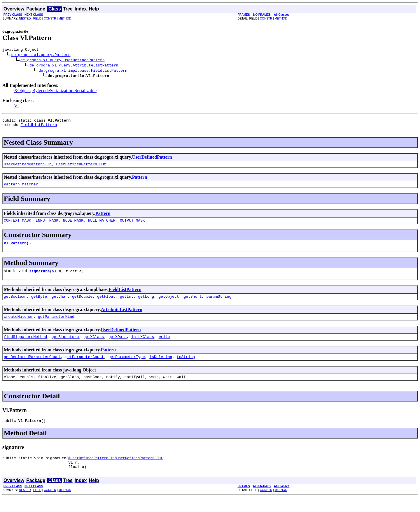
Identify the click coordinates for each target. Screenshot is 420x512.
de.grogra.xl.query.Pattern (41, 55)
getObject (169, 304)
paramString (219, 304)
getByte (39, 304)
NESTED (25, 19)
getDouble (82, 304)
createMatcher (19, 325)
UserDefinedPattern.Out (81, 167)
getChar (60, 304)
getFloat (106, 304)
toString (186, 367)
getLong (146, 304)
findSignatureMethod (25, 346)
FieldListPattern (39, 127)
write (164, 346)
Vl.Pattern (15, 249)
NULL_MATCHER (102, 225)
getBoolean (15, 304)
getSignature (65, 346)
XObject (22, 91)
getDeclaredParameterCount (32, 367)
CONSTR (50, 19)
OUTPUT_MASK (132, 225)
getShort (192, 304)
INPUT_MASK (47, 225)
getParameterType (127, 367)
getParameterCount (85, 367)
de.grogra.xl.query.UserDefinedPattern (63, 61)
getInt (127, 304)
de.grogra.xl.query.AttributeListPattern (74, 66)
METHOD (65, 19)
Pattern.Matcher (21, 188)
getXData (118, 346)
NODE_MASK (73, 225)
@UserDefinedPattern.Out (139, 471)
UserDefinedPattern (152, 160)
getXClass (94, 346)
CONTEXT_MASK (17, 225)
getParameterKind (56, 325)
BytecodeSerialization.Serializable (64, 91)
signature (39, 278)
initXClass (143, 346)
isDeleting (161, 367)
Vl (16, 107)
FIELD (37, 19)
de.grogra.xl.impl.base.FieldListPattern (83, 71)
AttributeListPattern (122, 317)
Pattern (140, 181)
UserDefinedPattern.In (28, 167)
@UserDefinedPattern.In (91, 471)
